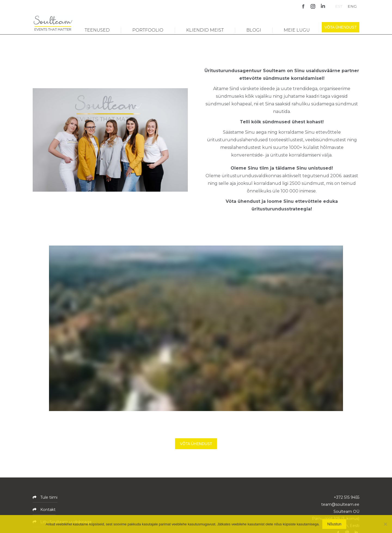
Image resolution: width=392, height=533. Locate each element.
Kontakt (47, 510)
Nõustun (334, 524)
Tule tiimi (48, 497)
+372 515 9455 (347, 497)
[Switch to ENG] (352, 6)
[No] (385, 524)
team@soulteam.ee (340, 504)
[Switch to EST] (339, 6)
